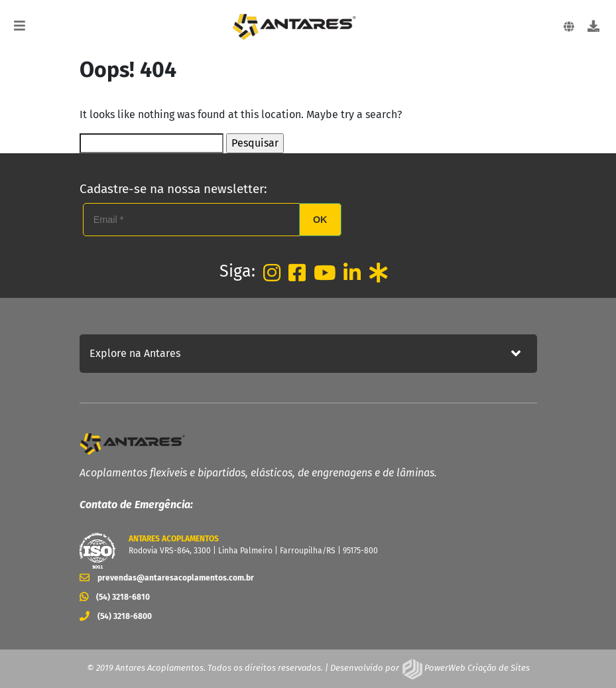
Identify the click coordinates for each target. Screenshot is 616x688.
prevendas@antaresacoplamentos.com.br (167, 578)
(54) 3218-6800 (116, 616)
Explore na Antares (135, 353)
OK (320, 220)
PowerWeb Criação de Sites (476, 668)
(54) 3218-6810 (115, 597)
